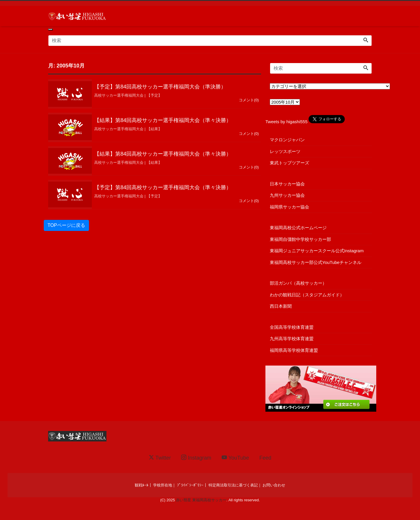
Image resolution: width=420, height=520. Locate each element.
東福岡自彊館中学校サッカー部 (300, 239)
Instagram (196, 458)
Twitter (160, 458)
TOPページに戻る (66, 228)
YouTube (235, 458)
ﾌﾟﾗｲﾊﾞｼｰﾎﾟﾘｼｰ (190, 485)
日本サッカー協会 (287, 184)
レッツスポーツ (285, 151)
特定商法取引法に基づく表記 (233, 485)
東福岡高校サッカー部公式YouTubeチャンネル (316, 262)
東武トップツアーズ (289, 163)
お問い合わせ (274, 485)
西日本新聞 (281, 306)
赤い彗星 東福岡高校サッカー (201, 500)
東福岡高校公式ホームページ (298, 228)
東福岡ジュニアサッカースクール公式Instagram (317, 251)
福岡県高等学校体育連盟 (294, 350)
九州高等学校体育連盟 (292, 339)
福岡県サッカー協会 (289, 207)
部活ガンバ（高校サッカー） (298, 283)
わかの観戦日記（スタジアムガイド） (307, 295)
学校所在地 (163, 485)
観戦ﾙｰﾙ (142, 485)
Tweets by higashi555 (286, 122)
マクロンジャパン (287, 140)
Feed (265, 458)
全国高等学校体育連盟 (292, 327)
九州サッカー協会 (287, 195)
